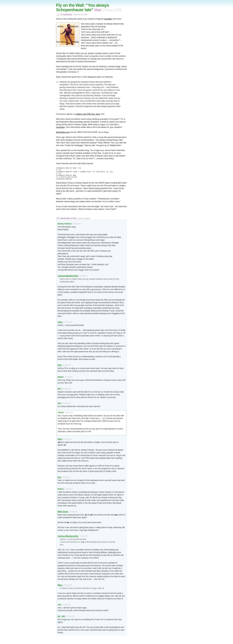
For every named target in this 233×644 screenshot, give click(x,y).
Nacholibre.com (63, 132)
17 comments (66, 15)
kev (59, 477)
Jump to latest (83, 218)
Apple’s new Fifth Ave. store (88, 114)
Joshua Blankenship (68, 276)
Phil (60, 365)
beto (60, 439)
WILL (60, 585)
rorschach (60, 127)
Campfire (108, 19)
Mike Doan (63, 512)
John (60, 322)
